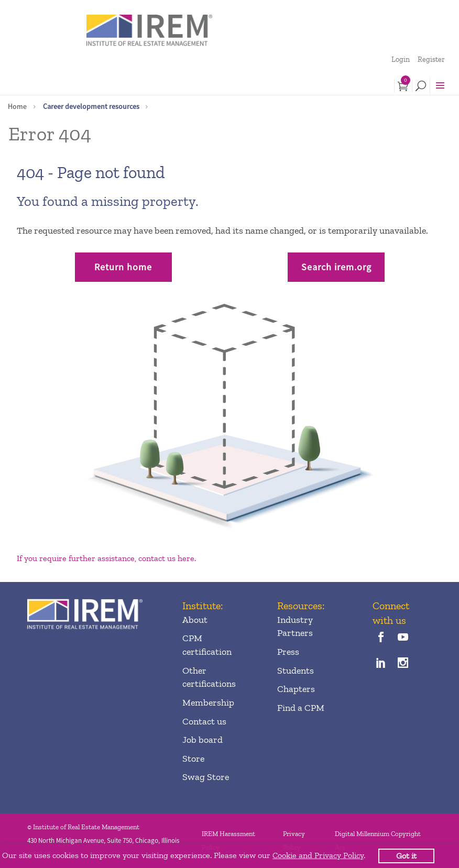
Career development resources (91, 106)
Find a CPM (301, 708)
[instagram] (403, 664)
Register (431, 59)
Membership (208, 702)
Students (296, 671)
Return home (123, 267)
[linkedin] (381, 664)
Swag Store (206, 777)
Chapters (296, 689)
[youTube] (403, 638)
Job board (203, 740)
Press (288, 652)
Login (401, 59)
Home (17, 106)
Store (193, 759)
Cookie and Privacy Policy (318, 855)
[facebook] (381, 638)
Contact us (204, 721)
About (195, 620)
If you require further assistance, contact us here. (106, 558)
